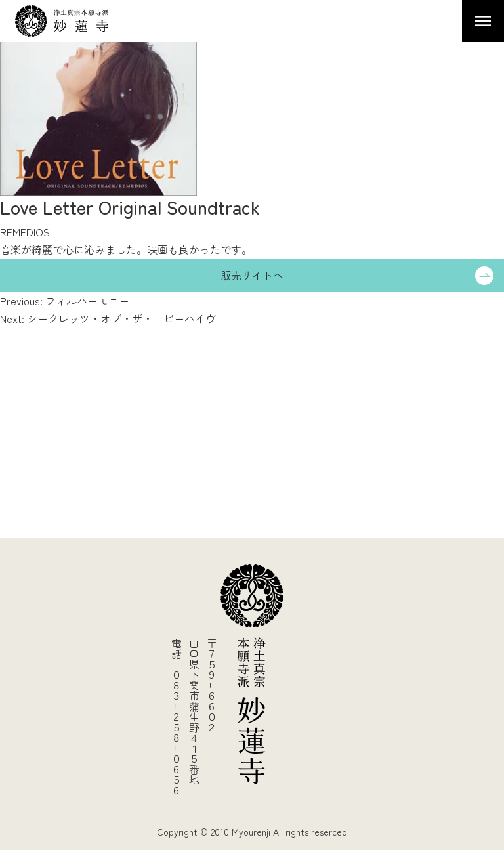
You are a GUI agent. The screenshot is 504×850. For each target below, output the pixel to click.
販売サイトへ (252, 275)
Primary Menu (483, 21)
